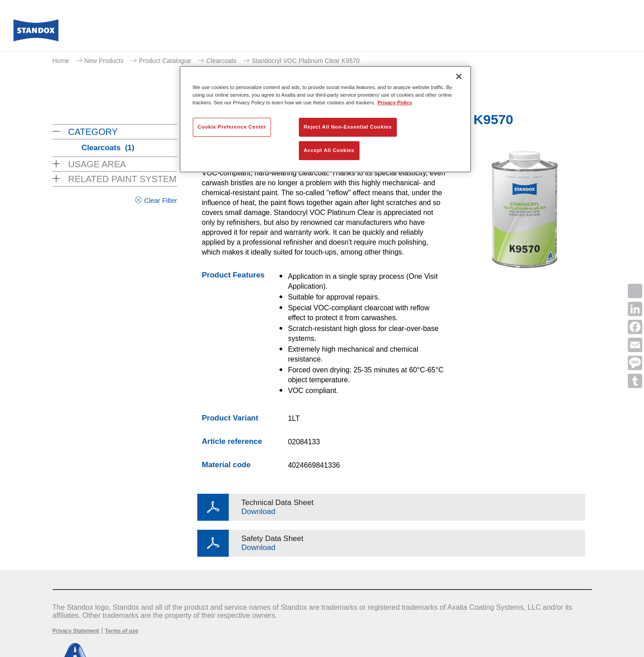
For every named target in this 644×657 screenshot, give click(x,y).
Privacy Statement (76, 631)
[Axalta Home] (36, 33)
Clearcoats (221, 61)
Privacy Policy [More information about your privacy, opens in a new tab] (395, 103)
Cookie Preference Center (232, 127)
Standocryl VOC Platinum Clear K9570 (306, 61)
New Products (104, 61)
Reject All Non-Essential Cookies (348, 127)
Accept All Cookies (329, 150)
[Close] (459, 76)
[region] (325, 119)
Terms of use (122, 631)
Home (61, 61)
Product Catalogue (165, 61)
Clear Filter (161, 200)
